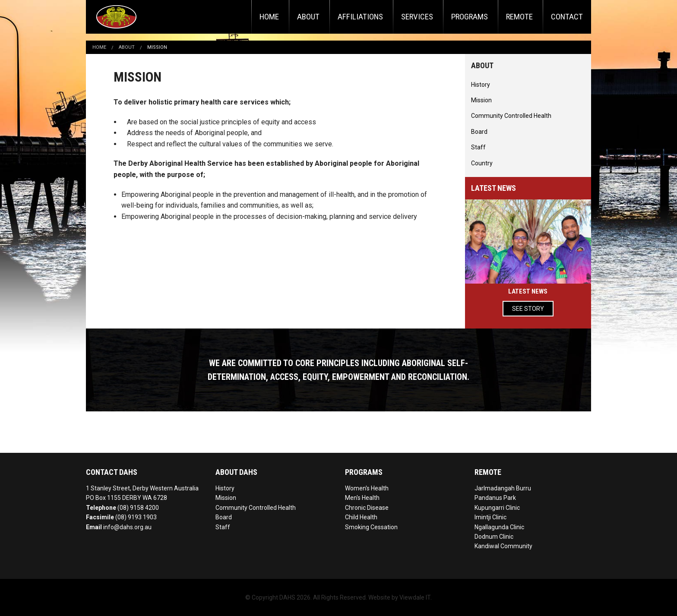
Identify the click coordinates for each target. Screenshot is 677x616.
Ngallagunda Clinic (499, 527)
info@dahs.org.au (127, 527)
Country (482, 163)
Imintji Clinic (490, 517)
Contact (567, 17)
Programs (470, 17)
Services (417, 17)
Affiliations (360, 17)
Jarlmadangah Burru (503, 488)
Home (269, 17)
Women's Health (367, 488)
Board (479, 132)
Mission (157, 47)
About (308, 17)
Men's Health (362, 498)
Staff (478, 147)
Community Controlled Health (511, 116)
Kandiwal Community (503, 546)
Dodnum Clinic (494, 537)
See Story (528, 309)
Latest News (528, 291)
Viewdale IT (415, 597)
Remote (519, 17)
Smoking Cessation (371, 527)
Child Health (361, 517)
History (481, 85)
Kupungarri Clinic (497, 508)
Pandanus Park (495, 498)
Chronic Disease (367, 508)
